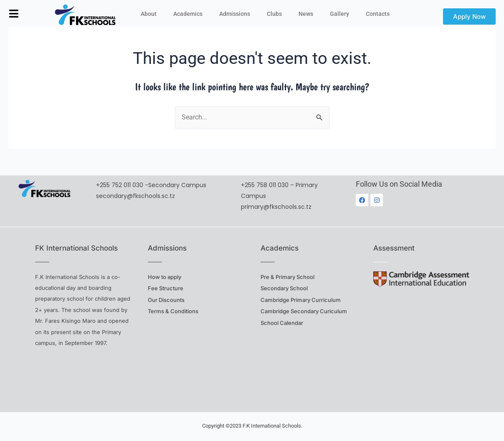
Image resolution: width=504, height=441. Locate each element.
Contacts (378, 14)
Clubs (274, 14)
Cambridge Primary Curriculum (301, 300)
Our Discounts (166, 300)
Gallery (339, 14)
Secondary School (284, 288)
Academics (188, 14)
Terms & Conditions (173, 311)
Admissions (235, 14)
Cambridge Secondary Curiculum (304, 311)
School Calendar (282, 323)
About (149, 14)
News (306, 14)
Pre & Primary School (287, 277)
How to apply (165, 277)
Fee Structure (166, 288)
